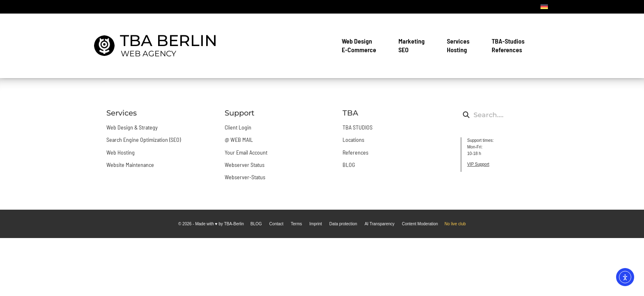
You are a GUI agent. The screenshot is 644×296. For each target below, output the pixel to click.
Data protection (343, 224)
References (355, 152)
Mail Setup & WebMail (444, 7)
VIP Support (478, 164)
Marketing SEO (414, 45)
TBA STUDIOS (358, 127)
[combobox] (498, 115)
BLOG (524, 7)
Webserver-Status (245, 177)
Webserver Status (245, 165)
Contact (495, 7)
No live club (455, 224)
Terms (296, 224)
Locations (353, 140)
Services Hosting (460, 45)
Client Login (238, 127)
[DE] (544, 7)
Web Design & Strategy (132, 127)
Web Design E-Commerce (361, 45)
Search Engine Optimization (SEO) (144, 140)
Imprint (316, 224)
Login (397, 7)
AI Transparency (380, 224)
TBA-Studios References (510, 45)
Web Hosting (121, 152)
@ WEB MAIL (239, 140)
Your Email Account (246, 152)
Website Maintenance (130, 165)
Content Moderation (420, 224)
